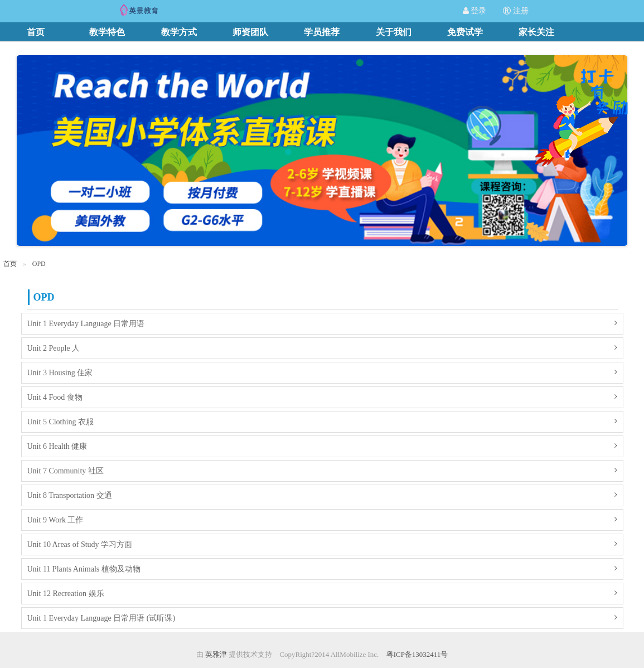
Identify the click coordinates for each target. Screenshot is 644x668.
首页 (10, 264)
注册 (516, 11)
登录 (475, 11)
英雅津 (216, 654)
